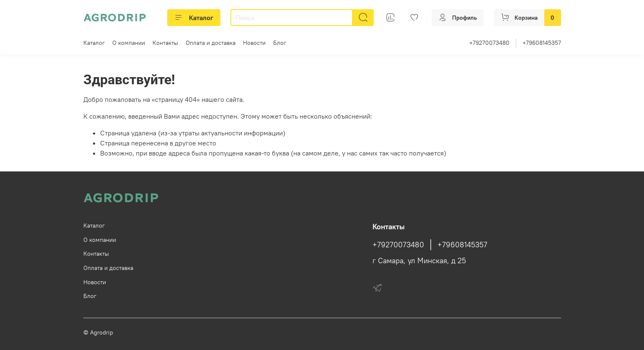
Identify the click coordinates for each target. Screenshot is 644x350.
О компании (129, 43)
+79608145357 (542, 43)
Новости (254, 43)
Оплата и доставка (211, 43)
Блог (280, 43)
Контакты (165, 43)
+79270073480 (489, 43)
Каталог (194, 18)
